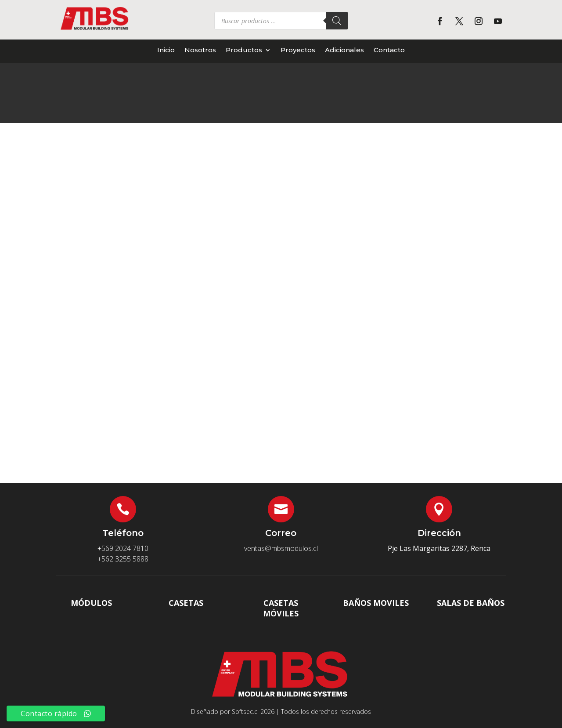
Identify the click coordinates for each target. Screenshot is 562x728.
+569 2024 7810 (123, 548)
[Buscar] (337, 21)
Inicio (166, 50)
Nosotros (200, 50)
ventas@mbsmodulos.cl (281, 548)
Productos (244, 50)
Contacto (389, 50)
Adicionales (344, 50)
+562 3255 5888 (123, 559)
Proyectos (298, 50)
